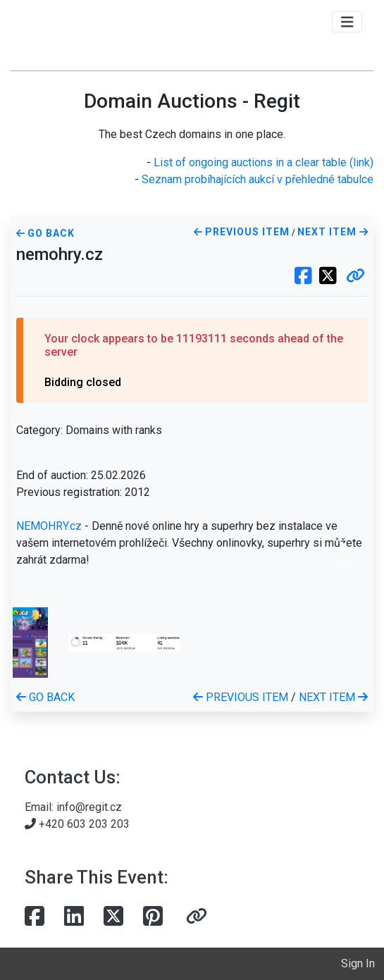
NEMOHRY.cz (49, 526)
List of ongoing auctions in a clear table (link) (264, 162)
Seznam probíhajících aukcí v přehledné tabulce (258, 179)
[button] (355, 277)
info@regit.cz (89, 807)
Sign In (358, 963)
